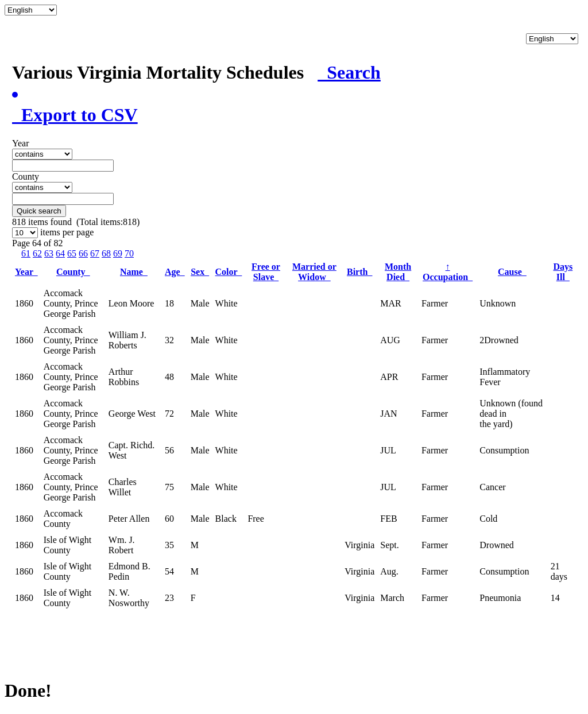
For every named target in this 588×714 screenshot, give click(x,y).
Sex (200, 272)
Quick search (39, 211)
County (73, 272)
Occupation (448, 272)
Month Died (398, 272)
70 (129, 253)
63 (49, 253)
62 (37, 253)
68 (106, 253)
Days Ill (563, 272)
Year (26, 272)
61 (26, 253)
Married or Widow (314, 272)
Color (229, 272)
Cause (512, 272)
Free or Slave (266, 272)
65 (72, 253)
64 (60, 253)
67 (95, 253)
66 (83, 253)
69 (118, 253)
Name (134, 272)
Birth (359, 272)
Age (175, 272)
